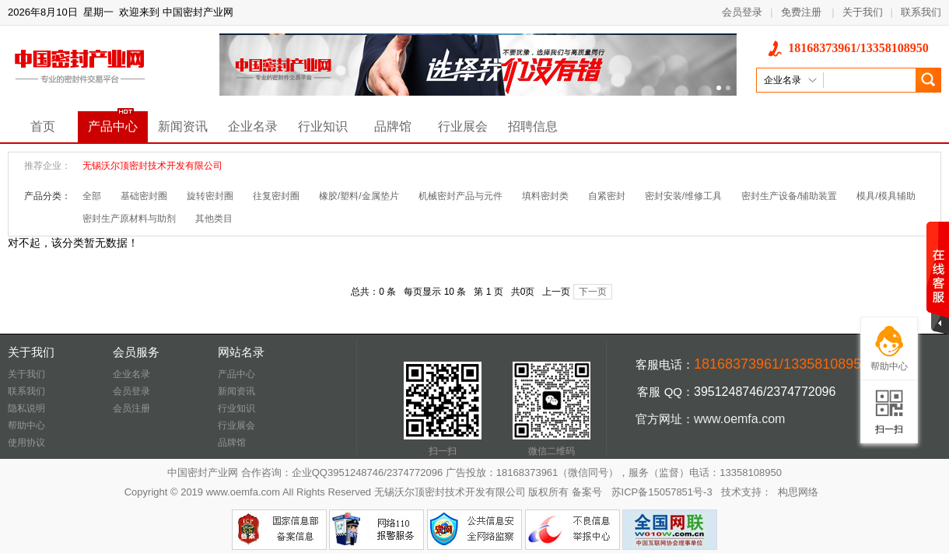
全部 (92, 196)
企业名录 (253, 126)
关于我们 (863, 12)
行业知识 (323, 126)
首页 (43, 126)
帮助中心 (26, 425)
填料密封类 (545, 196)
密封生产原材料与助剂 (129, 219)
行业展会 (463, 126)
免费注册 (801, 12)
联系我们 (921, 12)
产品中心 (113, 126)
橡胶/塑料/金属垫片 (359, 196)
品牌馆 (393, 126)
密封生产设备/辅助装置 (789, 196)
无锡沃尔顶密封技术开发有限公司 (152, 166)
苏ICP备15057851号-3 (662, 492)
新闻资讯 (183, 126)
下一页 (593, 292)
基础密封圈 (144, 196)
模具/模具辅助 (886, 196)
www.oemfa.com (739, 419)
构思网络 (798, 492)
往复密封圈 (276, 196)
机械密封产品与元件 (460, 196)
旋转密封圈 (210, 196)
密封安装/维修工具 (683, 196)
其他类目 (214, 219)
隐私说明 (26, 408)
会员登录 (742, 12)
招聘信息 (533, 126)
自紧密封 (607, 196)
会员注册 (131, 408)
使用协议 (26, 443)
